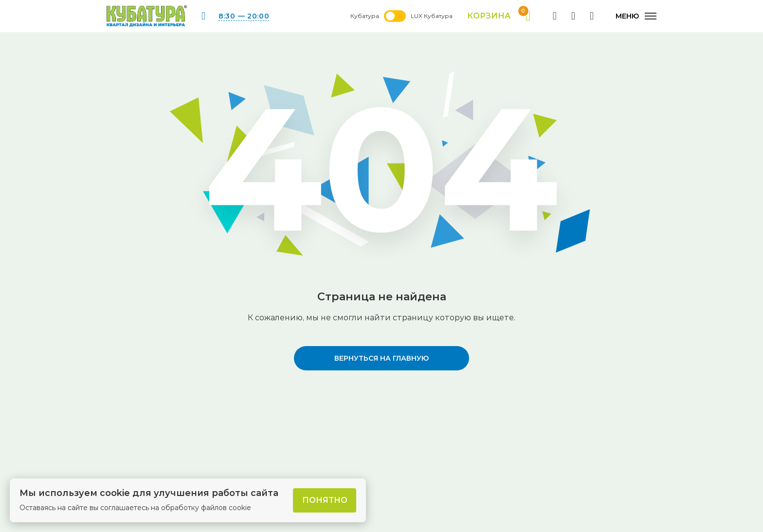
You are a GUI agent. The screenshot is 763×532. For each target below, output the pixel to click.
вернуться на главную (381, 358)
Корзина (499, 16)
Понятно (325, 500)
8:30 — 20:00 (244, 16)
